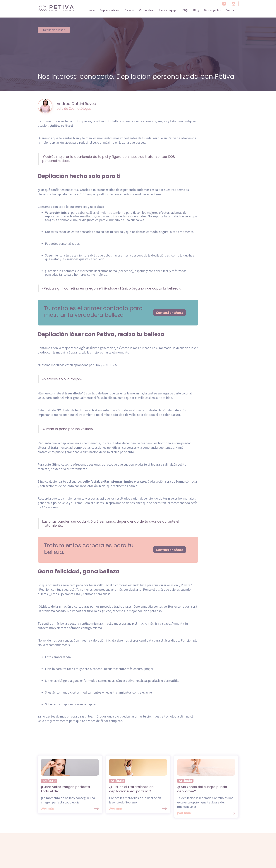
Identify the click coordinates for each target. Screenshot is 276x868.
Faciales (129, 10)
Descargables (212, 10)
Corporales (146, 10)
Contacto (232, 10)
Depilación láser (110, 10)
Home (91, 10)
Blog (196, 10)
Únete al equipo (168, 10)
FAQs (185, 10)
